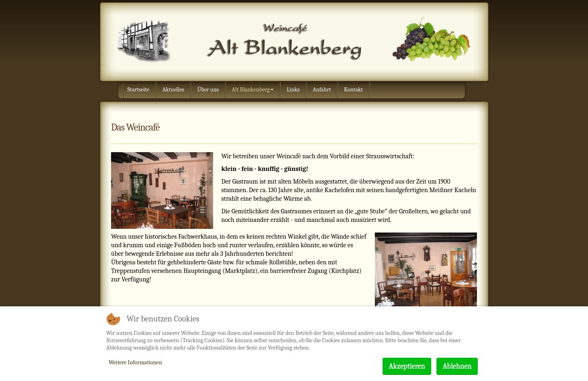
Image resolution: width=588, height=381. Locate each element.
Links (293, 90)
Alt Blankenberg (253, 90)
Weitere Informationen (135, 362)
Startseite (138, 90)
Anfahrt (322, 90)
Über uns (208, 90)
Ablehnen (457, 366)
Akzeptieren (407, 366)
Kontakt (354, 90)
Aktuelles (173, 90)
